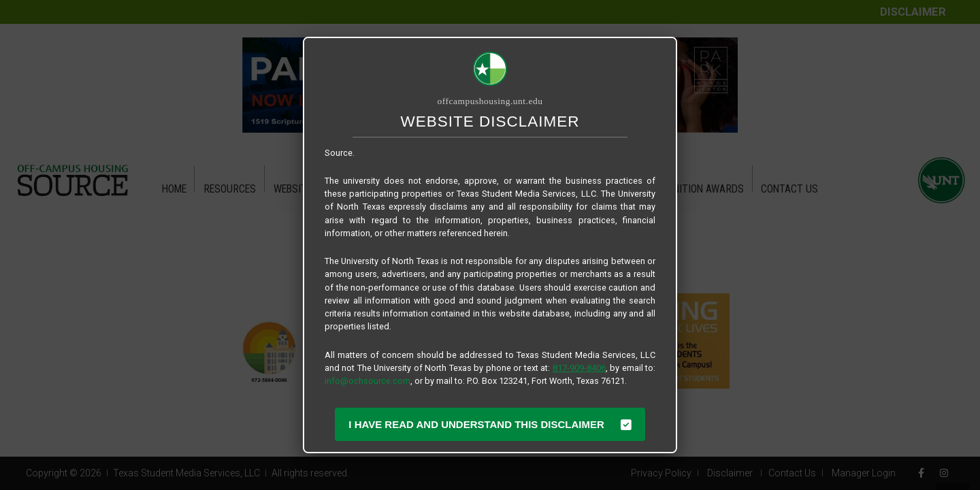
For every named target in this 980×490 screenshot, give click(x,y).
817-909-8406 (579, 368)
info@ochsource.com (367, 381)
